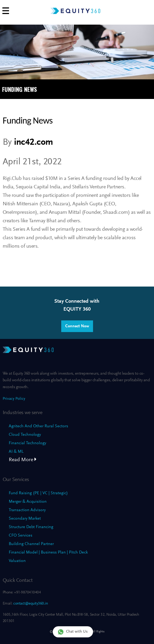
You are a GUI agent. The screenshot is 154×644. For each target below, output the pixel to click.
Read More (23, 460)
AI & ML (16, 452)
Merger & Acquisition (28, 502)
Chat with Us (73, 632)
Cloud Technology (25, 435)
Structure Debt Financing (31, 527)
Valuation (17, 561)
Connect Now (77, 326)
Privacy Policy (14, 399)
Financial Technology (27, 443)
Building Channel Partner (31, 544)
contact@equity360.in (30, 604)
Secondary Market (25, 519)
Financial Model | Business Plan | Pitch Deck (48, 552)
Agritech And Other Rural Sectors (38, 426)
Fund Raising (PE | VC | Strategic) (38, 493)
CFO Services (21, 536)
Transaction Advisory (27, 510)
